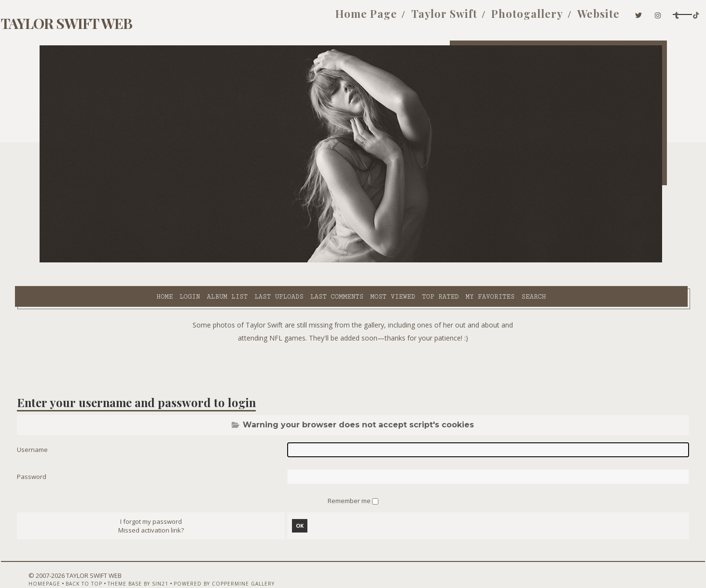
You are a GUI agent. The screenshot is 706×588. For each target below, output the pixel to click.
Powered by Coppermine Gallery (235, 562)
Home (80, 261)
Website (522, 18)
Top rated (355, 261)
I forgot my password (166, 500)
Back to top (95, 562)
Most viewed (308, 261)
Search (449, 261)
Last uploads (194, 261)
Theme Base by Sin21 (149, 562)
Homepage (55, 562)
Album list (142, 261)
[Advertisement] (353, 342)
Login (105, 261)
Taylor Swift (367, 18)
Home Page (290, 18)
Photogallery (450, 18)
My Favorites (405, 261)
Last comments (252, 261)
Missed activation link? (166, 509)
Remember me (350, 478)
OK (305, 504)
